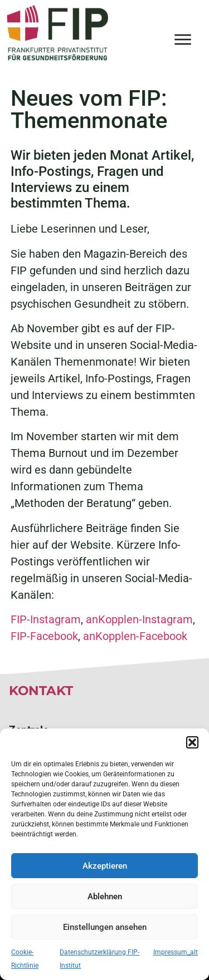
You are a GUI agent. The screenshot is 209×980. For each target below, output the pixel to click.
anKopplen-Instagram (139, 619)
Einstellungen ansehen (105, 927)
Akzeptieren (105, 866)
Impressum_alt (176, 952)
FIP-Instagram (46, 619)
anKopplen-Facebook (135, 636)
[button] (192, 742)
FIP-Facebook (44, 636)
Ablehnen (105, 897)
